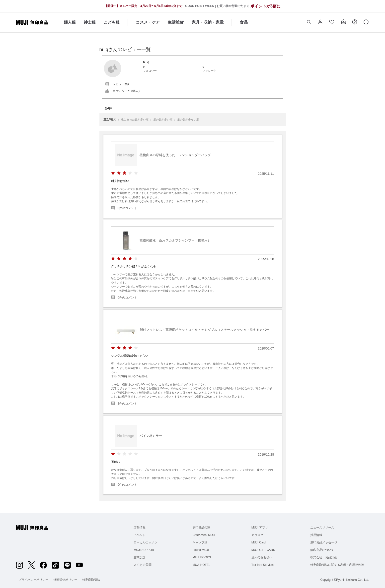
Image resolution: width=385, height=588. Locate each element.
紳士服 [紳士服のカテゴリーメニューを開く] (90, 22)
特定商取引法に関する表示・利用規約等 (337, 565)
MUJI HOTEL (201, 565)
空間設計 (140, 557)
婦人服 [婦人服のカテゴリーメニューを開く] (70, 22)
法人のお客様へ (262, 557)
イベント (140, 535)
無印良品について (322, 550)
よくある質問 (143, 565)
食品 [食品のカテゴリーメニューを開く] (244, 22)
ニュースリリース (322, 528)
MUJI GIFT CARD (263, 550)
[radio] (113, 173)
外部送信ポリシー (65, 580)
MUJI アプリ (260, 528)
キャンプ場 (200, 542)
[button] (309, 22)
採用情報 (316, 535)
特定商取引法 (91, 580)
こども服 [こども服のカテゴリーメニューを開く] (112, 22)
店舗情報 (140, 528)
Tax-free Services (263, 565)
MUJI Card (259, 542)
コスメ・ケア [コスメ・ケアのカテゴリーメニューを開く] (148, 22)
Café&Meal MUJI (204, 535)
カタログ (257, 535)
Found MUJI (200, 550)
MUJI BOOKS (202, 557)
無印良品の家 (201, 528)
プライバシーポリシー (33, 580)
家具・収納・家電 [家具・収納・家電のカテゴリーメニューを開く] (208, 22)
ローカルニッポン (146, 542)
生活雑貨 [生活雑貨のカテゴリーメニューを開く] (176, 22)
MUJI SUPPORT (145, 550)
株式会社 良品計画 (324, 557)
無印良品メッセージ (324, 542)
